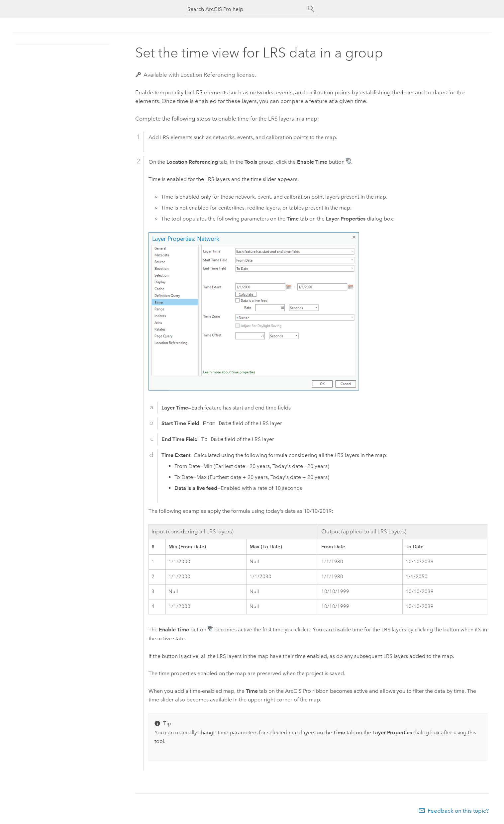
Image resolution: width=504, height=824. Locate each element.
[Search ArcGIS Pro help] (246, 9)
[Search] (311, 9)
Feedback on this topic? (458, 811)
